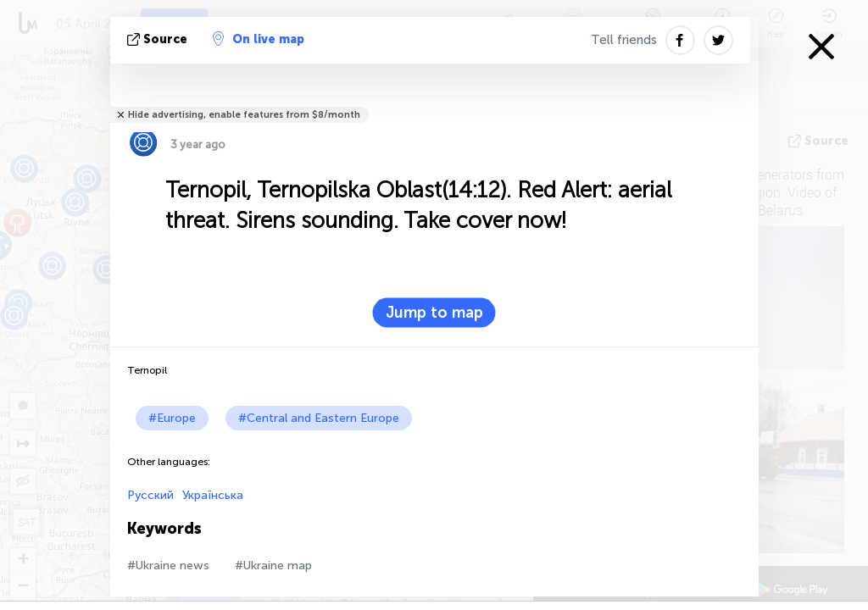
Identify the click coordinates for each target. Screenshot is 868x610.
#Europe (172, 418)
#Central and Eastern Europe (319, 418)
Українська (213, 495)
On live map (259, 39)
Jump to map (434, 313)
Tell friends (624, 40)
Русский (150, 495)
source (159, 39)
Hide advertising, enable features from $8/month (244, 115)
